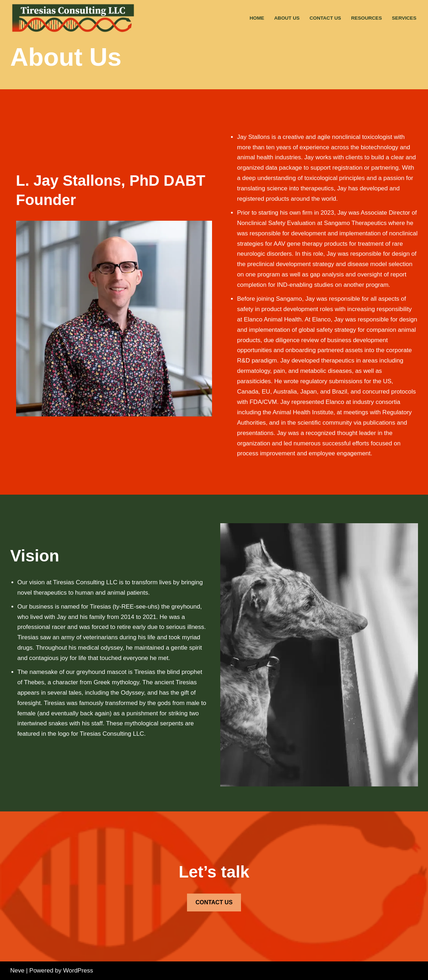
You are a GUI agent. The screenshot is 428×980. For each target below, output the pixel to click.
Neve (18, 971)
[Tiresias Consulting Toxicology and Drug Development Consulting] (75, 18)
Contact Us (325, 18)
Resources (366, 18)
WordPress (78, 971)
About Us (287, 18)
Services (404, 18)
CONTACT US (214, 902)
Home (257, 18)
